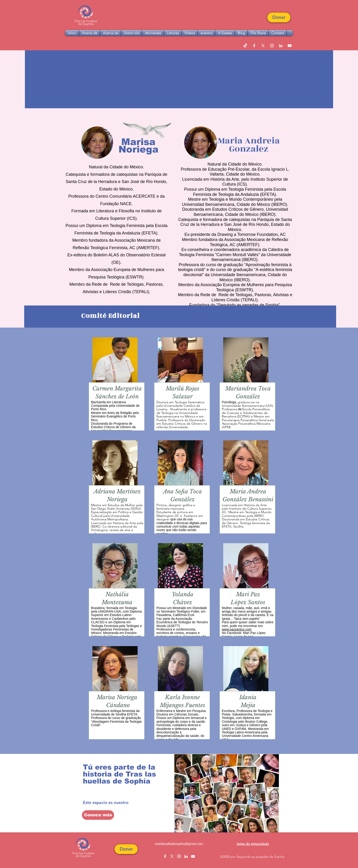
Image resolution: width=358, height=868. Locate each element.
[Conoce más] (98, 815)
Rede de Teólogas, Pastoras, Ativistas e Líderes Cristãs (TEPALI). (252, 297)
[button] (279, 17)
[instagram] (272, 46)
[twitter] (263, 46)
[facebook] (254, 46)
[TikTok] (245, 46)
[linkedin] (281, 46)
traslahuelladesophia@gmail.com (179, 844)
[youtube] (290, 46)
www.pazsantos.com (237, 629)
